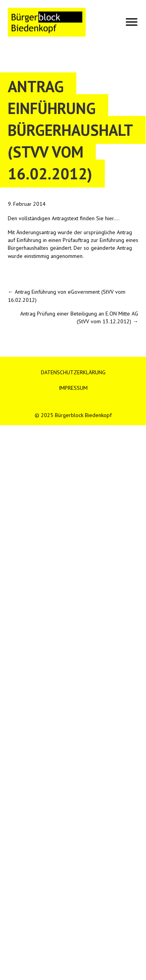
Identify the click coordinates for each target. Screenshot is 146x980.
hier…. (112, 218)
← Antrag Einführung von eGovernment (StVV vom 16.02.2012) (67, 296)
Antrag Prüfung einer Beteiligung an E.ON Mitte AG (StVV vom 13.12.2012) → (79, 317)
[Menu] (132, 22)
